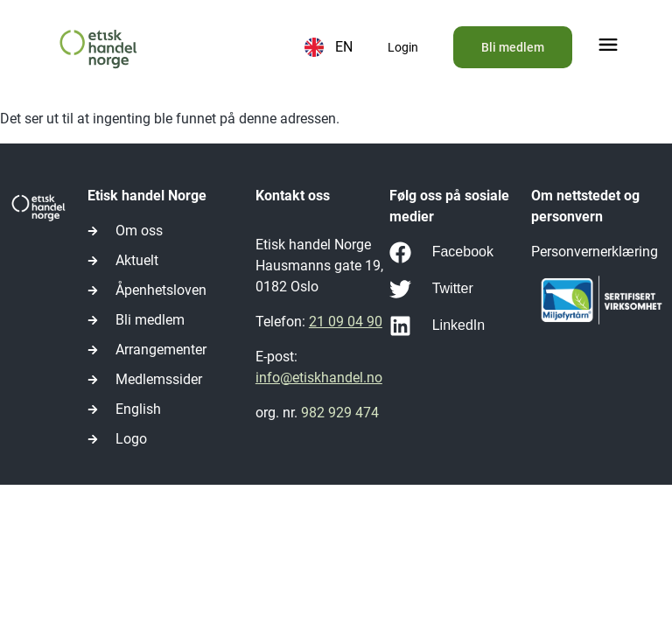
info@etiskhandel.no (319, 378)
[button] (608, 47)
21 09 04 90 (346, 322)
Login (403, 47)
